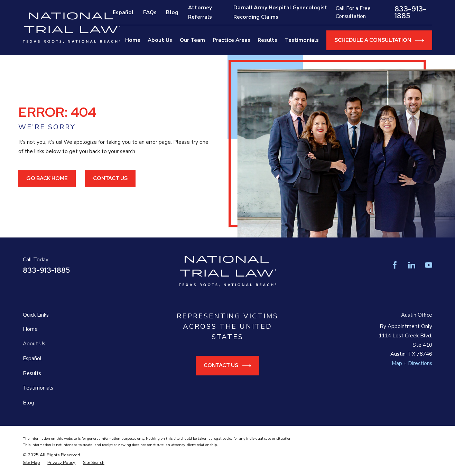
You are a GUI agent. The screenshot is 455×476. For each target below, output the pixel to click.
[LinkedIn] (412, 265)
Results (32, 373)
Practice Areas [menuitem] (231, 40)
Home (30, 329)
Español (123, 12)
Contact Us (110, 178)
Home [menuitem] (133, 40)
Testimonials (38, 388)
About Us (34, 344)
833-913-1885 (410, 13)
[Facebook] (395, 265)
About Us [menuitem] (160, 40)
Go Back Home (47, 178)
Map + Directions (412, 363)
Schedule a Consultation (379, 40)
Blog (172, 12)
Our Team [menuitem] (192, 40)
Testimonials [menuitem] (302, 40)
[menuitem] (31, 463)
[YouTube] (429, 265)
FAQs (150, 12)
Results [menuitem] (267, 40)
